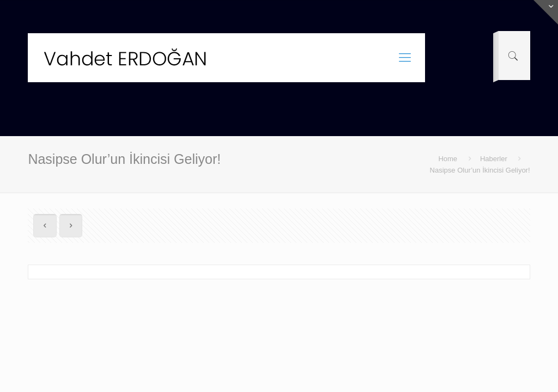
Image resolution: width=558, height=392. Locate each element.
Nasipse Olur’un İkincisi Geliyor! (480, 170)
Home (448, 159)
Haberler (494, 159)
